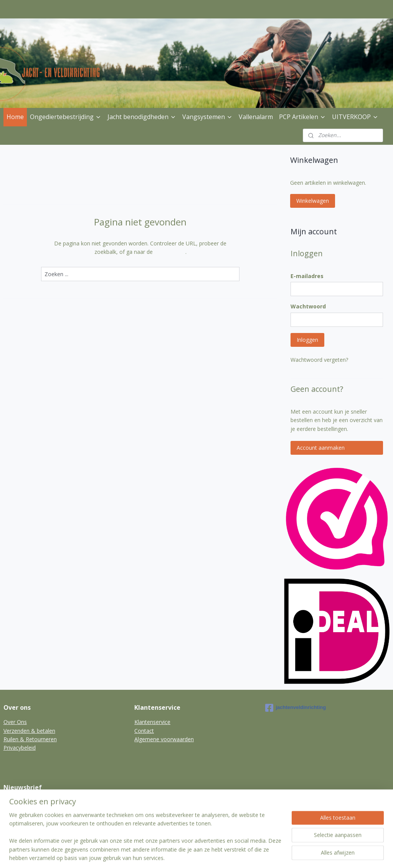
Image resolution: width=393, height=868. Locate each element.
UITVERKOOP (355, 117)
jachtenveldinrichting (296, 708)
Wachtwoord (308, 306)
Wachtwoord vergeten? (319, 360)
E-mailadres (307, 276)
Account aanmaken (321, 448)
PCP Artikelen (302, 117)
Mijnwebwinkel (288, 854)
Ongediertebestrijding (66, 117)
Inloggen (307, 340)
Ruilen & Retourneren (30, 739)
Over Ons (15, 722)
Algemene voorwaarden (164, 739)
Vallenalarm (256, 117)
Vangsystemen (207, 117)
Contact (144, 731)
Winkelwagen (313, 201)
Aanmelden (24, 820)
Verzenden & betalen (29, 731)
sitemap (175, 854)
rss (191, 854)
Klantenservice (152, 722)
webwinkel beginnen (221, 854)
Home (15, 117)
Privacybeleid (20, 748)
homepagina (170, 252)
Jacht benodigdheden (142, 117)
